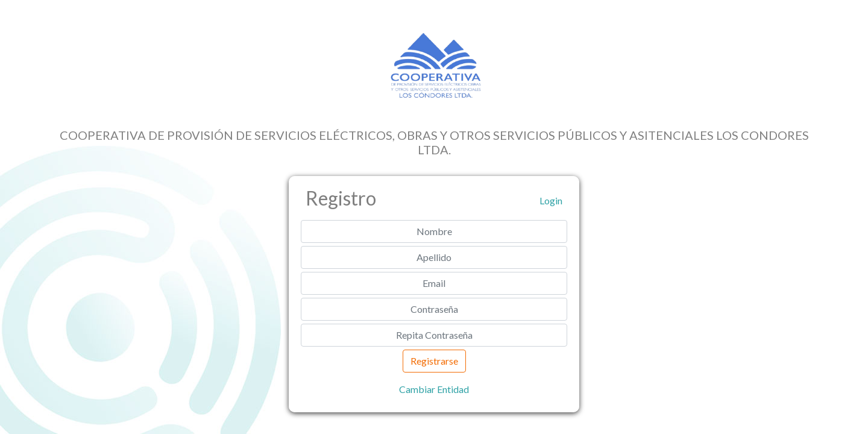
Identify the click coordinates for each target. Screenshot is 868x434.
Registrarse (434, 361)
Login (551, 200)
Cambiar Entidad (434, 389)
